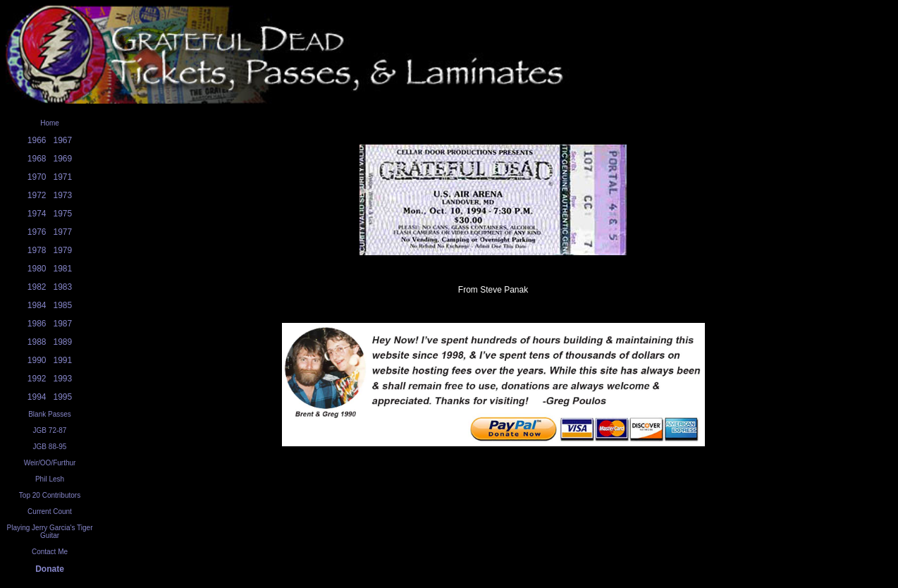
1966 (37, 140)
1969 (63, 159)
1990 (37, 360)
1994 (37, 397)
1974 (37, 214)
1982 (37, 287)
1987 (63, 324)
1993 (63, 379)
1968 (37, 159)
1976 (37, 232)
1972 (37, 195)
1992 (37, 379)
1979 (63, 250)
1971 (63, 177)
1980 (37, 269)
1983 (63, 287)
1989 (63, 342)
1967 (63, 140)
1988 (37, 342)
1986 (37, 324)
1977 (63, 232)
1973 (63, 195)
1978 (37, 250)
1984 (37, 305)
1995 (63, 397)
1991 (63, 360)
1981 (63, 269)
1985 (63, 305)
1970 (37, 177)
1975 (63, 214)
